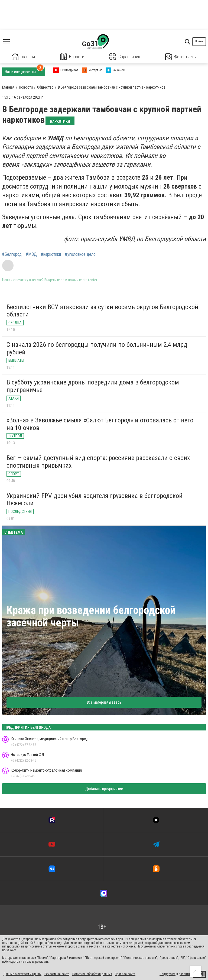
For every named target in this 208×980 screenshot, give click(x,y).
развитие (185, 974)
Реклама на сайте (57, 974)
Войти (199, 41)
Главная (23, 57)
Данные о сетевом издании (22, 974)
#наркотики (51, 254)
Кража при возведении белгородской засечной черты (91, 617)
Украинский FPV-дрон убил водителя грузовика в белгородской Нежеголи (95, 500)
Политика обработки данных (92, 974)
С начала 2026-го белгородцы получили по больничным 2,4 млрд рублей (97, 348)
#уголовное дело (80, 254)
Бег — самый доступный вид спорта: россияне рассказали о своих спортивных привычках (98, 462)
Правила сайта (125, 974)
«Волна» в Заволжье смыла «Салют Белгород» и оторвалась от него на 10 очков (100, 424)
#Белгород (12, 254)
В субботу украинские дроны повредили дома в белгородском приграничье (93, 386)
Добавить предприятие (104, 789)
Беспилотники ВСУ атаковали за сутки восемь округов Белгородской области (102, 311)
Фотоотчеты (181, 57)
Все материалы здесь (104, 702)
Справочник (125, 57)
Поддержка (168, 974)
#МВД (31, 254)
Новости (72, 57)
